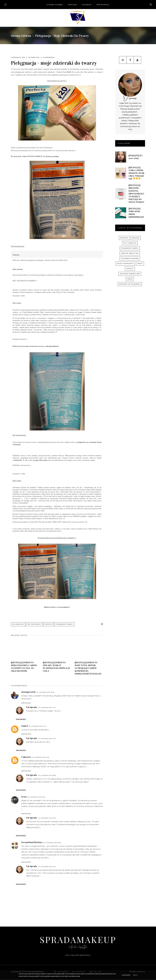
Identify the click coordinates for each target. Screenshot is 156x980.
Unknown (26, 757)
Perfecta (49, 624)
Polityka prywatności (78, 955)
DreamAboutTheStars (32, 842)
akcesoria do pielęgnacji (130, 284)
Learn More (126, 975)
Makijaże (73, 5)
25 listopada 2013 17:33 (47, 739)
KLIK (69, 72)
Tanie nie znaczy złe (130, 253)
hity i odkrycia (130, 243)
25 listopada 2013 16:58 (45, 692)
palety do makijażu (125, 264)
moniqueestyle (29, 692)
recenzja (124, 238)
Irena (24, 797)
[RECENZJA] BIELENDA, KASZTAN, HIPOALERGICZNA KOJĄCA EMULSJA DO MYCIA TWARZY (136, 194)
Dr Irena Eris (34, 57)
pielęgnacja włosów (130, 258)
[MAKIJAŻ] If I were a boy (135, 157)
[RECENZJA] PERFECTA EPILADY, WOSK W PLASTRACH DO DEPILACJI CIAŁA (56, 667)
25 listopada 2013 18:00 (47, 776)
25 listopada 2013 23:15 (47, 867)
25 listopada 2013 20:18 (36, 797)
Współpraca (103, 5)
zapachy (130, 269)
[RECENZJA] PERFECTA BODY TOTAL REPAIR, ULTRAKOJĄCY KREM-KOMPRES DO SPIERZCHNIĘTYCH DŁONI (88, 668)
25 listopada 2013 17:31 (38, 726)
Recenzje (87, 5)
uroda (130, 279)
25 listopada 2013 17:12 (47, 708)
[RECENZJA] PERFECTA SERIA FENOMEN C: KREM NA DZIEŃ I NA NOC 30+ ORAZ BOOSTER (24, 667)
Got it (135, 975)
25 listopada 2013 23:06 (52, 843)
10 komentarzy (49, 57)
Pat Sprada (32, 707)
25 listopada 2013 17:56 (40, 757)
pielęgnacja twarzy (64, 624)
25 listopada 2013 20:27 (47, 818)
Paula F (25, 726)
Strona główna (55, 5)
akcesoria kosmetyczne (130, 274)
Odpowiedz (26, 703)
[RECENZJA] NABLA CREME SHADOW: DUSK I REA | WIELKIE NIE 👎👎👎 (136, 173)
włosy (140, 264)
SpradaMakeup (78, 939)
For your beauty (34, 624)
